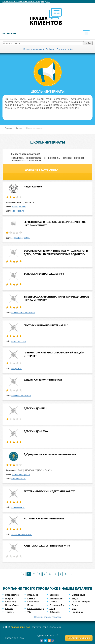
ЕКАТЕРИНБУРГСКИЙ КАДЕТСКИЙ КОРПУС (50, 491)
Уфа (29, 612)
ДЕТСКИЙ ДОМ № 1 (35, 408)
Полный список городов (47, 617)
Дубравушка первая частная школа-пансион (50, 454)
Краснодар (11, 602)
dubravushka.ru (18, 479)
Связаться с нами (15, 638)
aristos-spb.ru (18, 211)
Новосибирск (12, 605)
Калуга (75, 598)
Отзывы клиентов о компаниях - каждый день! (26, 2)
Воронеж (54, 595)
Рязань (75, 605)
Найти (88, 43)
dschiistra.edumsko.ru (21, 396)
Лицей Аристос (33, 187)
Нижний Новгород (81, 602)
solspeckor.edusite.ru (21, 238)
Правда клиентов (20, 627)
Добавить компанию (35, 171)
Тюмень (9, 612)
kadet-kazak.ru (18, 507)
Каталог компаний (34, 49)
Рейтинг (50, 49)
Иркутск (9, 598)
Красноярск (33, 602)
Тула (74, 608)
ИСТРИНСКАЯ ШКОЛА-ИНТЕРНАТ (44, 519)
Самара (9, 608)
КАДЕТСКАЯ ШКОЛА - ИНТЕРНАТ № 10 (47, 546)
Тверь (52, 608)
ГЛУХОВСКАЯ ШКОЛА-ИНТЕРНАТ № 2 (46, 325)
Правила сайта (65, 49)
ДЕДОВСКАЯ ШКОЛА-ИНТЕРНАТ (43, 380)
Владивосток (12, 595)
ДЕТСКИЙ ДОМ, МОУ (36, 431)
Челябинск (77, 612)
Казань (31, 598)
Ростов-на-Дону (58, 605)
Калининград (56, 598)
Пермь (31, 605)
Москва (53, 602)
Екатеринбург (78, 595)
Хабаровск (55, 612)
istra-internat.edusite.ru (22, 535)
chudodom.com (19, 341)
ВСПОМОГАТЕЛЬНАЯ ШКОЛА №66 (44, 274)
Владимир (33, 595)
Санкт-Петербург (36, 608)
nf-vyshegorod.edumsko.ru (23, 313)
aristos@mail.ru (19, 207)
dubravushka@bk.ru (21, 475)
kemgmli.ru (16, 369)
